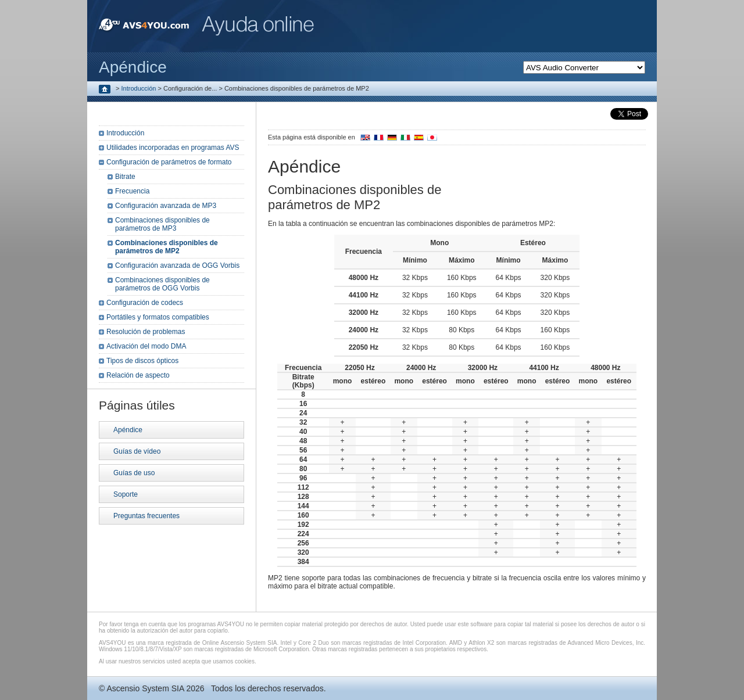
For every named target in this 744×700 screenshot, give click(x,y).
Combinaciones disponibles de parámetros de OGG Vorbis (162, 284)
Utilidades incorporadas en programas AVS (173, 148)
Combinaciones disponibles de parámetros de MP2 (167, 247)
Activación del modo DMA (146, 346)
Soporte (126, 494)
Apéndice (128, 430)
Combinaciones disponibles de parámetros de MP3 (162, 224)
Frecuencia (132, 191)
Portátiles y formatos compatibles (158, 317)
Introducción (139, 88)
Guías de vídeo (137, 451)
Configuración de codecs (145, 303)
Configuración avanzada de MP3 (166, 206)
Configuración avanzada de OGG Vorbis (177, 265)
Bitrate (125, 177)
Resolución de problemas (146, 332)
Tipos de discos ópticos (142, 361)
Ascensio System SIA (145, 688)
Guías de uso (134, 473)
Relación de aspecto (138, 375)
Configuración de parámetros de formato (169, 162)
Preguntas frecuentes (146, 516)
